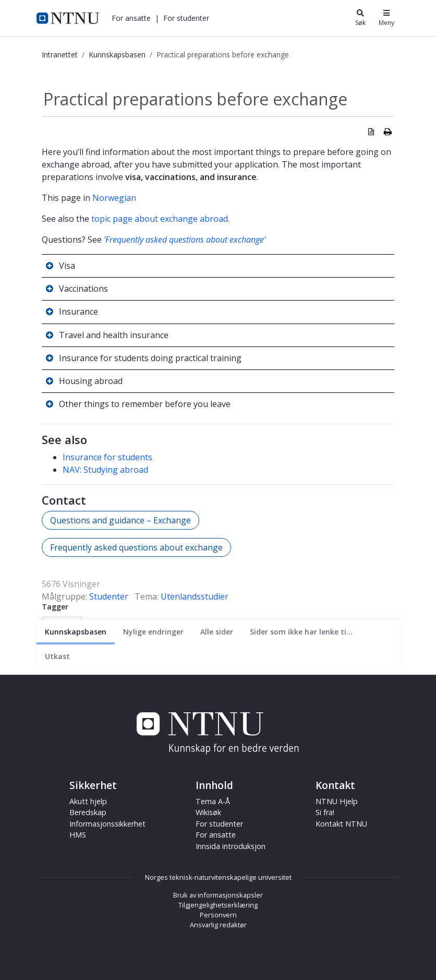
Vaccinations (83, 289)
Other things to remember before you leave (145, 404)
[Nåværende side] (76, 632)
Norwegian (114, 198)
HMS (78, 835)
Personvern (218, 915)
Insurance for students (107, 457)
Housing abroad (91, 381)
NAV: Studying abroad (105, 470)
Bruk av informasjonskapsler (218, 895)
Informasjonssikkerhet (107, 824)
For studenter (186, 18)
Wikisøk (208, 812)
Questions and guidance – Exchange (120, 520)
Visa (67, 266)
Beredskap (88, 812)
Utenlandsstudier (195, 596)
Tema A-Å (213, 801)
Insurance (78, 312)
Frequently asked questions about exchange (136, 547)
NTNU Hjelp (337, 801)
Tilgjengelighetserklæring (218, 905)
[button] (131, 18)
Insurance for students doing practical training (150, 358)
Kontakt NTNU (341, 824)
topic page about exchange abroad (160, 219)
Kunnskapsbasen (117, 55)
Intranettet (60, 55)
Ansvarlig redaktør (218, 925)
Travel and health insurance (114, 335)
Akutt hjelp (88, 801)
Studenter (109, 596)
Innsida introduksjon (231, 846)
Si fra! (325, 812)
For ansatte (131, 18)
